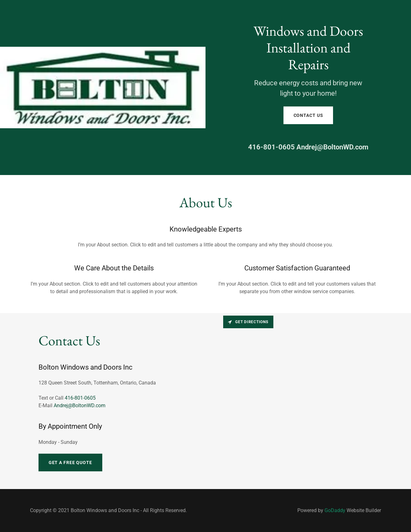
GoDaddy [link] (335, 510)
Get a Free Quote (70, 462)
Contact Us (308, 115)
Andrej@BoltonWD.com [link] (332, 147)
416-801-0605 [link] (271, 147)
